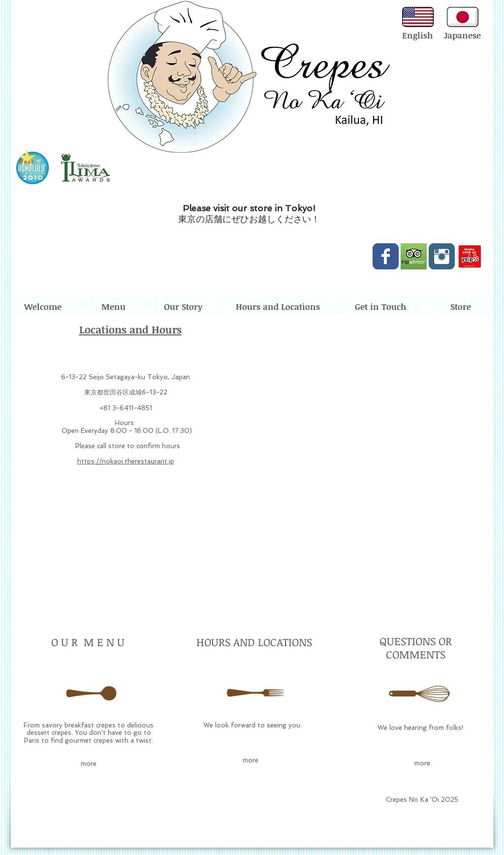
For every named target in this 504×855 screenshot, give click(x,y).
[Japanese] (462, 36)
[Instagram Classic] (442, 256)
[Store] (461, 307)
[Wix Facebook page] (386, 256)
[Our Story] (183, 307)
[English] (417, 36)
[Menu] (113, 307)
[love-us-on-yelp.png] (470, 256)
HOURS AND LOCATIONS (254, 642)
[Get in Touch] (380, 307)
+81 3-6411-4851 (126, 408)
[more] (89, 764)
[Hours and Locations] (278, 307)
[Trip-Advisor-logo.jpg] (414, 256)
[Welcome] (43, 307)
